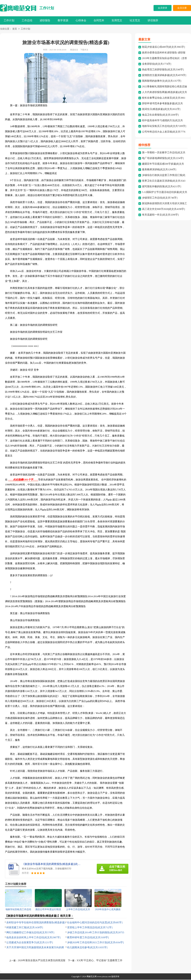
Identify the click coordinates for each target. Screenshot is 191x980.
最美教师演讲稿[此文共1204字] (159, 170)
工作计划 (47, 8)
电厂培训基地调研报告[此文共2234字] (163, 158)
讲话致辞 (153, 20)
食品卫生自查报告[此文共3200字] (160, 115)
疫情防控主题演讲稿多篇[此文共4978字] (164, 75)
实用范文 (117, 20)
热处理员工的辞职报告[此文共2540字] (163, 70)
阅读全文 (74, 50)
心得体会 (81, 20)
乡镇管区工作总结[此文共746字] (160, 198)
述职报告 (45, 20)
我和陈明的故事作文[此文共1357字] (162, 81)
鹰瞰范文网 (92, 977)
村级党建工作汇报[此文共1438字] (25, 928)
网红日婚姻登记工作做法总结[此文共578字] (30, 933)
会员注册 (182, 8)
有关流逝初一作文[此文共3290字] (160, 215)
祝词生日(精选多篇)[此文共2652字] (161, 109)
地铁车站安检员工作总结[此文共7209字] (164, 126)
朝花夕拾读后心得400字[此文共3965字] (164, 47)
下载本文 (84, 50)
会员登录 (163, 8)
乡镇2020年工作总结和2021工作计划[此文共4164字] (95, 943)
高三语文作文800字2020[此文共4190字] (164, 209)
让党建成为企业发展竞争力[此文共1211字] (30, 943)
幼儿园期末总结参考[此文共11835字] (87, 948)
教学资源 (63, 20)
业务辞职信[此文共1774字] (157, 64)
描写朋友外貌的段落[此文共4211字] (162, 187)
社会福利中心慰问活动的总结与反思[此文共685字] (95, 923)
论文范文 (135, 20)
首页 (15, 29)
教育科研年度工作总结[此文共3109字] (88, 938)
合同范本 (99, 20)
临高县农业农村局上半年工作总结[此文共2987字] (33, 938)
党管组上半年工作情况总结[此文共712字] (90, 928)
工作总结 (27, 20)
